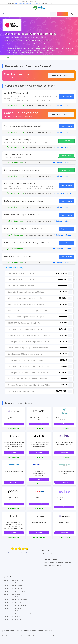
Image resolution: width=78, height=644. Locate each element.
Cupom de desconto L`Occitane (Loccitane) (17, 614)
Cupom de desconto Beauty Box (14, 611)
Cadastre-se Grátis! (62, 105)
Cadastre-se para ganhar (61, 75)
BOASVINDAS (66, 156)
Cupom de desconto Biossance (14, 619)
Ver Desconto (14, 424)
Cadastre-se (63, 14)
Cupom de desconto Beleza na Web (15, 591)
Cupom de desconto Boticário (13, 586)
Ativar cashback (66, 96)
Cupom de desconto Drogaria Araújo (15, 605)
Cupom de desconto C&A (12, 594)
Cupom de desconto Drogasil (13, 597)
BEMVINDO (66, 141)
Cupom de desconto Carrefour (13, 580)
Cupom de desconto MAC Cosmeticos (16, 600)
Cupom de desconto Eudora (13, 583)
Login (53, 14)
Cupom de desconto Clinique (13, 608)
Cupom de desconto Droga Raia (14, 588)
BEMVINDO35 (66, 170)
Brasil (10, 58)
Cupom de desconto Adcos (12, 616)
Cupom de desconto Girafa (12, 603)
